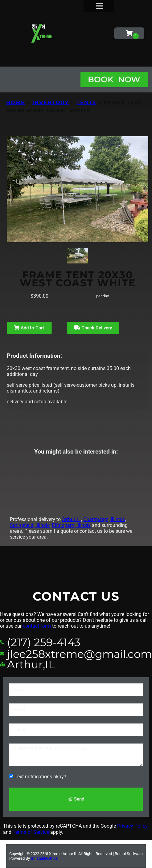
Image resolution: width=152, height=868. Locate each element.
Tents (86, 102)
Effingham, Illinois (71, 525)
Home (16, 102)
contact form (37, 626)
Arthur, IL (72, 519)
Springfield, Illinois (30, 525)
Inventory (51, 102)
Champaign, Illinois (104, 519)
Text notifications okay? (40, 777)
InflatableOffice (44, 858)
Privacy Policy (132, 826)
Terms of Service (31, 832)
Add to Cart (29, 328)
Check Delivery (93, 328)
